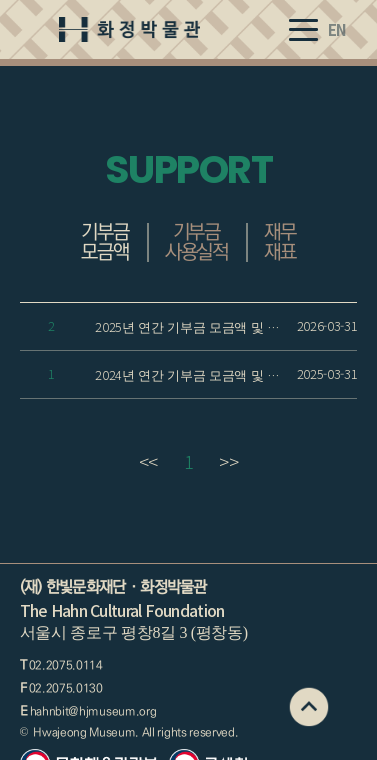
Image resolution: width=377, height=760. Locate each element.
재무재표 (280, 242)
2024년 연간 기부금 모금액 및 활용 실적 (194, 374)
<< (148, 461)
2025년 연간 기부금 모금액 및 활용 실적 (194, 326)
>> (228, 461)
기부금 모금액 (104, 242)
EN (337, 29)
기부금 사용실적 (196, 242)
